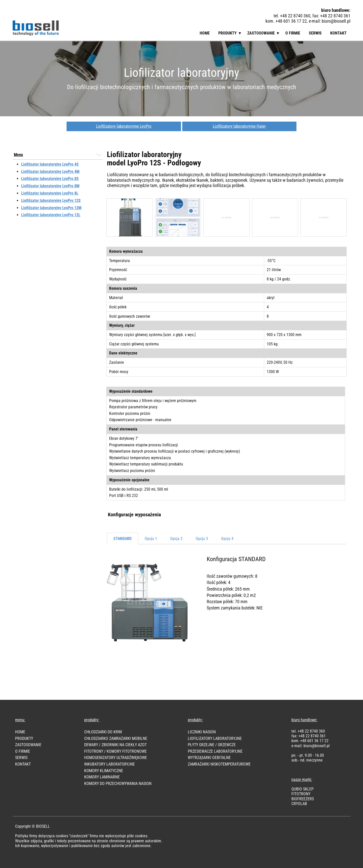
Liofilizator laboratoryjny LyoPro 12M (51, 208)
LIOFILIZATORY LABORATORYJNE (215, 738)
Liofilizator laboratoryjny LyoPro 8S (50, 179)
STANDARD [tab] (123, 539)
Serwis (315, 33)
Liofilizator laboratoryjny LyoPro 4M (50, 172)
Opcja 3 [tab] (202, 539)
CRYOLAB (299, 804)
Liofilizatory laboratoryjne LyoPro (124, 126)
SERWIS (21, 758)
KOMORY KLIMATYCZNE (104, 771)
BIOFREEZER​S (303, 799)
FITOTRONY (301, 794)
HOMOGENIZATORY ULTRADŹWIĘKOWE (116, 758)
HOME (20, 732)
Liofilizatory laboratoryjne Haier (239, 126)
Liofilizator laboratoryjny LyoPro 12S (51, 201)
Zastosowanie (261, 33)
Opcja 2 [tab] (176, 539)
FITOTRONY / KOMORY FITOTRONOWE (115, 751)
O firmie (293, 33)
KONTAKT (23, 764)
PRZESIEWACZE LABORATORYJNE (215, 751)
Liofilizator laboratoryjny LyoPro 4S (50, 164)
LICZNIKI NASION (202, 732)
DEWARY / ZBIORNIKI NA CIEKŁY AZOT (115, 745)
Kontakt (338, 33)
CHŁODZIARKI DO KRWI (103, 732)
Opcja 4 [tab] (227, 539)
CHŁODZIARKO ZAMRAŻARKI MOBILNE (116, 738)
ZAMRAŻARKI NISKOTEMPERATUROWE (219, 764)
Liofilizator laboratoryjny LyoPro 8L (50, 193)
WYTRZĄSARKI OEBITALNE (209, 758)
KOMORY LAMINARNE (102, 777)
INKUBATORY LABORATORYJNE (110, 764)
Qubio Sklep (302, 789)
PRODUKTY (24, 738)
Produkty (228, 33)
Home (205, 33)
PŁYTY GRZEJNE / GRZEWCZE (212, 745)
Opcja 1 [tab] (151, 539)
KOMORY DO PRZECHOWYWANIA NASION (118, 784)
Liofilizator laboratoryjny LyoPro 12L (51, 215)
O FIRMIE (23, 751)
